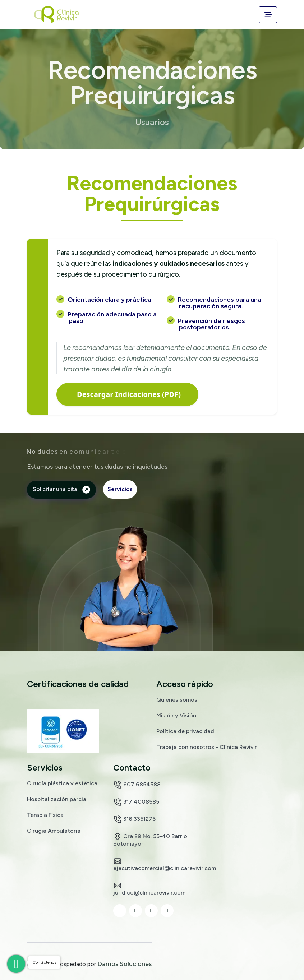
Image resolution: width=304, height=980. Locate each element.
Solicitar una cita (61, 489)
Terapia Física (45, 815)
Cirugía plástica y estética (62, 783)
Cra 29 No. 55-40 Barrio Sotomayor (150, 840)
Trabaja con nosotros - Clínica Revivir (207, 747)
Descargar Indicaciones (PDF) (129, 394)
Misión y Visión (176, 715)
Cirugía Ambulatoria (54, 831)
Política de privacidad (185, 731)
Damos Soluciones (125, 964)
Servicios (120, 489)
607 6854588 (137, 785)
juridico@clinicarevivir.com (149, 888)
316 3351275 (134, 819)
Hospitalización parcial (57, 799)
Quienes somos (177, 699)
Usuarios (152, 122)
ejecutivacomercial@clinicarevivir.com (165, 864)
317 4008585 (136, 802)
